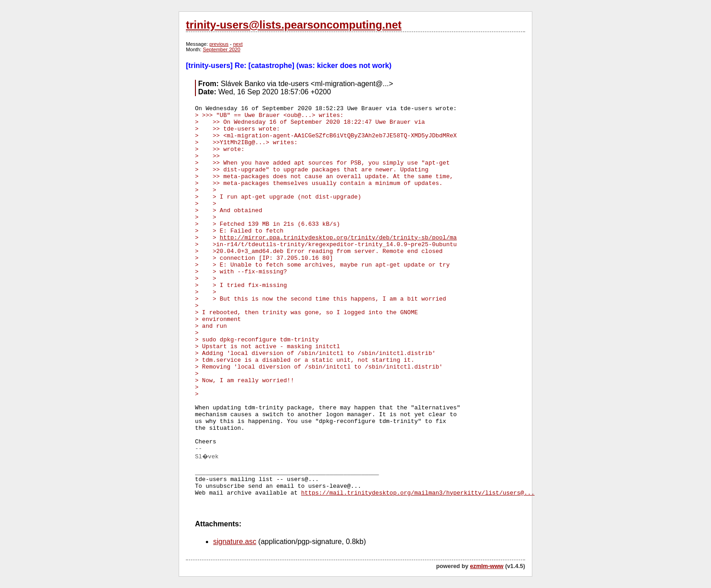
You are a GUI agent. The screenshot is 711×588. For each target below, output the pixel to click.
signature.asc (235, 542)
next (238, 44)
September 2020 (222, 49)
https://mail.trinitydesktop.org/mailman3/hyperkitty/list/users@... (418, 493)
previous (219, 44)
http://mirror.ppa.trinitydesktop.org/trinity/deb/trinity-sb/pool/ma (338, 238)
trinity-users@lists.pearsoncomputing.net (294, 25)
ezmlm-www (487, 566)
